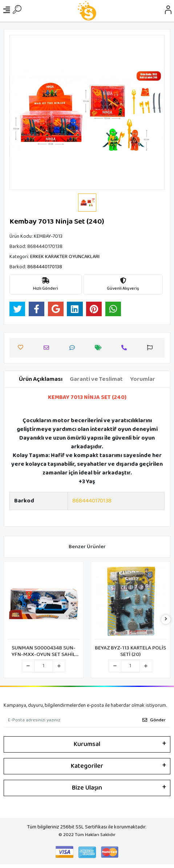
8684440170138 (92, 501)
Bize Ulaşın (87, 788)
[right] (166, 620)
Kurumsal (87, 744)
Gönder (154, 720)
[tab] (41, 379)
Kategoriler (87, 766)
